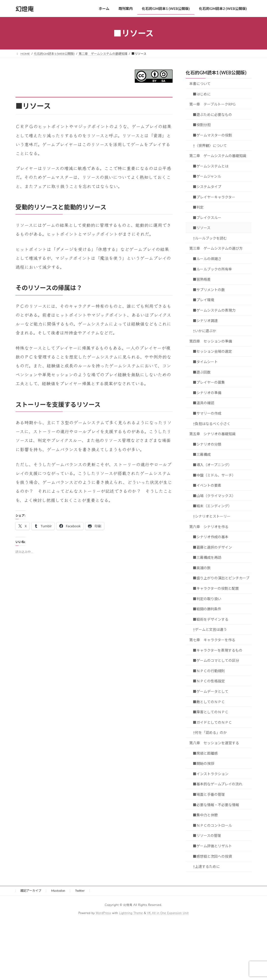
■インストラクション (211, 774)
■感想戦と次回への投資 (212, 856)
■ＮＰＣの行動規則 (209, 671)
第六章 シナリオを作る (209, 527)
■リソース (202, 228)
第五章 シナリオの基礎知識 (212, 434)
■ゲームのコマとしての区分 (216, 660)
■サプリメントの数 (209, 290)
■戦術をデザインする (211, 619)
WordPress (103, 913)
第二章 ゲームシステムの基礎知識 (218, 156)
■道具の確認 (204, 403)
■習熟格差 (202, 279)
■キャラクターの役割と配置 (216, 588)
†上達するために (206, 866)
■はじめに (202, 94)
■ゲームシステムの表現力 (214, 310)
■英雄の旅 (202, 568)
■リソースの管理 (207, 836)
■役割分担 (202, 125)
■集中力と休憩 (205, 815)
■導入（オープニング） (212, 465)
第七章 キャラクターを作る (212, 640)
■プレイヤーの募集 (209, 382)
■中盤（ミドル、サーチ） (214, 475)
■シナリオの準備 (207, 393)
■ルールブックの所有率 (212, 269)
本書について (200, 84)
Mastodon (58, 891)
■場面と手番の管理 (209, 794)
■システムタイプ (207, 187)
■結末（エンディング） (212, 506)
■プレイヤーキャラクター (214, 197)
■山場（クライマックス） (214, 496)
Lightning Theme (131, 913)
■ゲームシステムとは (211, 166)
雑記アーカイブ (31, 891)
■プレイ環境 (204, 300)
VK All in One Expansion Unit (168, 913)
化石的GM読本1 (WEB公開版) (216, 73)
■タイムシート (205, 362)
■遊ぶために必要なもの (212, 115)
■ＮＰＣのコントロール (212, 825)
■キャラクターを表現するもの (218, 650)
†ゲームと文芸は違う (210, 630)
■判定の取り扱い (207, 599)
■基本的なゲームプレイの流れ (218, 784)
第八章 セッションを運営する (214, 743)
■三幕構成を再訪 (207, 557)
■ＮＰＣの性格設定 (209, 681)
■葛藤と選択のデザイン (212, 547)
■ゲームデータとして (211, 691)
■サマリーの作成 (207, 413)
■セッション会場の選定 (212, 352)
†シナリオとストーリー (212, 516)
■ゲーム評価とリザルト (212, 846)
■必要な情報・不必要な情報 (216, 805)
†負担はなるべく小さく (212, 424)
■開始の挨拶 (204, 763)
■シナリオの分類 (207, 444)
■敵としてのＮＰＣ (209, 702)
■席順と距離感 (205, 753)
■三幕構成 (202, 455)
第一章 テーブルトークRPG (212, 104)
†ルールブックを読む (210, 238)
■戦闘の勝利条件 (207, 609)
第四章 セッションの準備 (211, 341)
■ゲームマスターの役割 (212, 135)
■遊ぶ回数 (202, 372)
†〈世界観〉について (210, 146)
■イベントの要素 (207, 485)
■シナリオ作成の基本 (211, 537)
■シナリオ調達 (205, 321)
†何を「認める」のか (210, 733)
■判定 (198, 207)
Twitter (80, 891)
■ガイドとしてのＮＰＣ (212, 722)
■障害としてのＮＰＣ (211, 712)
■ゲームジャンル (207, 176)
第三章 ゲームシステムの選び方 (216, 249)
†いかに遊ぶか (205, 331)
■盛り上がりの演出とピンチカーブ (221, 578)
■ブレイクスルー (207, 218)
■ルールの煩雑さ (207, 259)
